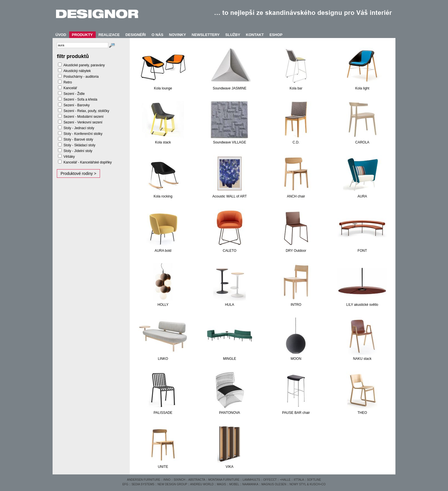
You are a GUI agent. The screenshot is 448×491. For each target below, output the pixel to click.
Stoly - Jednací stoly (79, 128)
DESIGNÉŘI (136, 35)
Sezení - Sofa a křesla (80, 99)
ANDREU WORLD (202, 484)
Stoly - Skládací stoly (79, 145)
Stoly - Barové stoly (78, 139)
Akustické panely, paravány (84, 65)
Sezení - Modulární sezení (83, 117)
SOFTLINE (314, 480)
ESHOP (276, 35)
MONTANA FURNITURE (224, 480)
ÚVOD (61, 35)
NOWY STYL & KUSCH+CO (307, 484)
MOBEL (234, 484)
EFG (125, 484)
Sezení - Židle (74, 94)
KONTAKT (255, 35)
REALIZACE (109, 35)
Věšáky (69, 157)
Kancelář (70, 88)
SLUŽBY (233, 35)
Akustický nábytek (77, 71)
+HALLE (285, 480)
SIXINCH (180, 480)
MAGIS (221, 484)
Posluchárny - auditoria (81, 77)
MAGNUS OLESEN (274, 484)
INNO (167, 480)
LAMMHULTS (251, 480)
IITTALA (299, 480)
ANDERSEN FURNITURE (143, 480)
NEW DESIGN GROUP (172, 484)
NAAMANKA (250, 484)
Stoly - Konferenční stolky (83, 134)
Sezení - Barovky (76, 105)
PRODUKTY (82, 35)
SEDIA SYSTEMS (143, 484)
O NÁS (157, 35)
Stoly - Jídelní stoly (78, 151)
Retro (68, 82)
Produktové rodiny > (78, 173)
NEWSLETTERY (206, 35)
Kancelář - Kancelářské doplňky (88, 162)
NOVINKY (178, 35)
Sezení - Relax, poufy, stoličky (86, 111)
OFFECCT (270, 480)
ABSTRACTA (197, 480)
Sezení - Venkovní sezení (83, 122)
